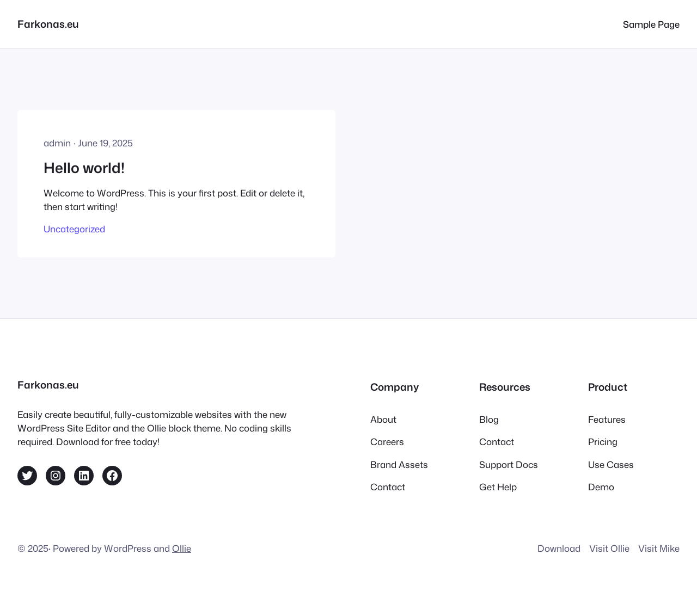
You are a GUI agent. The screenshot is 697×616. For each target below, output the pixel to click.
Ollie (182, 548)
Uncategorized (74, 229)
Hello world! (84, 168)
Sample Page (651, 24)
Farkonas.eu (48, 24)
